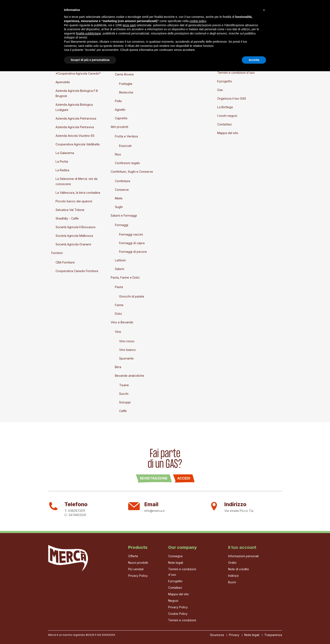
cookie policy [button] (198, 594)
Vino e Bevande (122, 322)
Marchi (56, 64)
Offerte (133, 556)
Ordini (232, 563)
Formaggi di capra (132, 243)
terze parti (129, 598)
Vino (118, 332)
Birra (118, 367)
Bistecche (126, 92)
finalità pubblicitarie (88, 606)
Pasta (119, 287)
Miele (119, 198)
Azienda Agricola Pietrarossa (76, 118)
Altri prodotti (119, 127)
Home (53, 12)
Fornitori (57, 253)
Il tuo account (242, 547)
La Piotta (62, 161)
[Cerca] (262, 13)
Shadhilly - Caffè (67, 218)
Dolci (118, 314)
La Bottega (136, 12)
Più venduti (136, 569)
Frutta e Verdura (126, 136)
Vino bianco (127, 350)
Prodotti (112, 55)
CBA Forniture (65, 262)
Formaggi (122, 225)
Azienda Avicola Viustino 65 (75, 136)
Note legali (225, 64)
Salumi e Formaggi (124, 215)
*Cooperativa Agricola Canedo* (78, 73)
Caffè (123, 411)
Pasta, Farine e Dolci (125, 277)
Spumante (126, 358)
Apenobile (63, 82)
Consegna (224, 55)
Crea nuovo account (176, 64)
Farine (119, 305)
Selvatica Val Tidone (70, 210)
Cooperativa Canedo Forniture (77, 271)
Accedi (184, 478)
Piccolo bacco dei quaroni (74, 201)
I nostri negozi (227, 116)
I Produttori (110, 12)
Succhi (124, 394)
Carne (115, 65)
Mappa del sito (228, 133)
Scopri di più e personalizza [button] (90, 632)
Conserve (122, 190)
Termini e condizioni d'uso (236, 73)
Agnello (120, 110)
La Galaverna (65, 153)
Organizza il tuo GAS (232, 98)
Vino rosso (127, 341)
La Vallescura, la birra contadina (78, 193)
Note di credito (239, 569)
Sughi (119, 207)
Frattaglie (126, 84)
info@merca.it (154, 511)
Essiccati (125, 146)
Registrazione (154, 478)
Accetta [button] (254, 632)
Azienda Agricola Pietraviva (75, 127)
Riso (118, 154)
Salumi (120, 269)
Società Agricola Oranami (73, 244)
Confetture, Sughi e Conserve (132, 172)
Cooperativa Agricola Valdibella (78, 144)
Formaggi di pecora (133, 252)
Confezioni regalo (127, 163)
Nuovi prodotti (61, 55)
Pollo (118, 101)
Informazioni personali (243, 556)
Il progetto (73, 12)
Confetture (123, 181)
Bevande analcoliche (130, 376)
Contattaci (224, 124)
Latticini (120, 260)
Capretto (121, 118)
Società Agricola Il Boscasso (76, 227)
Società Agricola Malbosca (74, 236)
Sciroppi (125, 402)
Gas (91, 12)
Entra (165, 55)
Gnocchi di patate (132, 296)
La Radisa (62, 170)
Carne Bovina (124, 74)
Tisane (124, 385)
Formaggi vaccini (131, 234)
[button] (264, 583)
